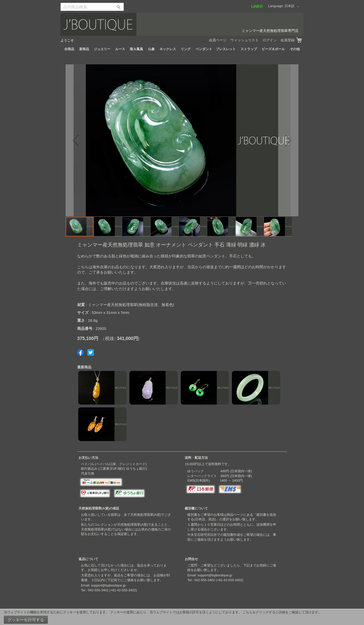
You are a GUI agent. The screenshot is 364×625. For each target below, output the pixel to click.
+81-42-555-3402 (123, 590)
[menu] (182, 49)
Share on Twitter (91, 352)
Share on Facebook (80, 352)
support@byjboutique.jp (108, 585)
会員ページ (218, 40)
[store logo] (182, 24)
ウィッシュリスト (245, 40)
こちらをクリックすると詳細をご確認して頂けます (280, 612)
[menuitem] (69, 49)
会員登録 (288, 40)
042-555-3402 (98, 590)
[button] (293, 7)
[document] (182, 617)
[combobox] (92, 7)
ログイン (270, 40)
